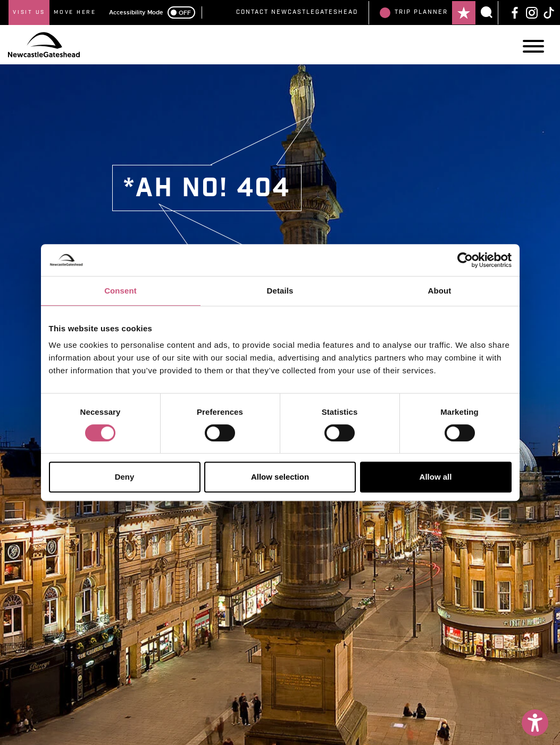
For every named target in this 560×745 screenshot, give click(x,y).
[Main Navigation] (533, 46)
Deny (125, 477)
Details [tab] (280, 291)
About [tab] (440, 291)
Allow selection (280, 477)
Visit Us (29, 12)
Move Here (75, 12)
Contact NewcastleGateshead (297, 12)
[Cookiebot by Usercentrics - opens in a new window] (465, 260)
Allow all (436, 477)
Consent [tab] (120, 291)
